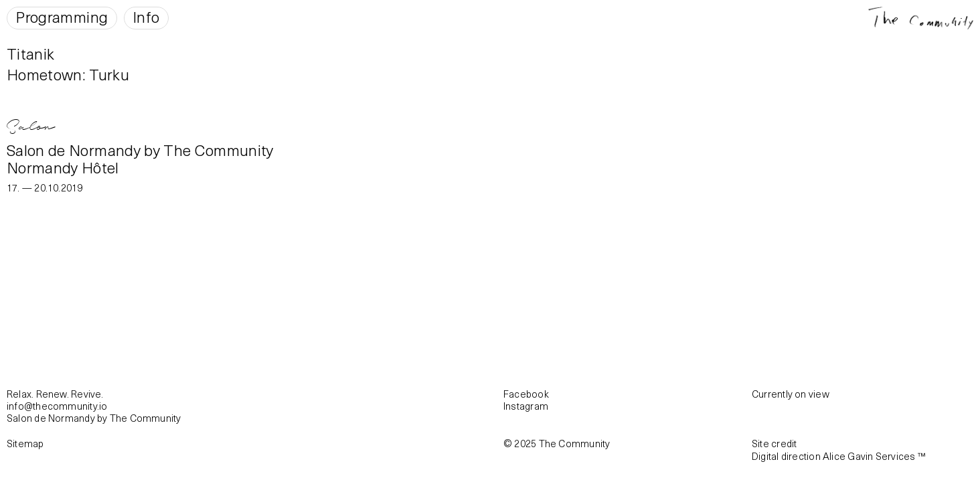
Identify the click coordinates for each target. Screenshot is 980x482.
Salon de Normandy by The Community (140, 150)
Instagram (526, 406)
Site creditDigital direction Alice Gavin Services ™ (839, 449)
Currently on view (791, 394)
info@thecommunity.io (57, 406)
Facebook (526, 394)
